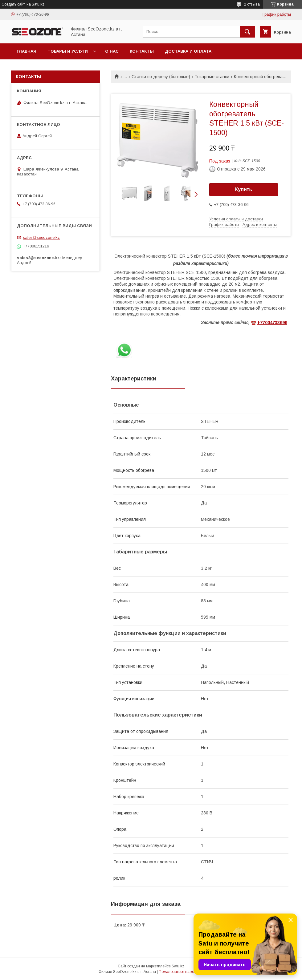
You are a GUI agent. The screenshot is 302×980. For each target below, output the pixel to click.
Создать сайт (13, 4)
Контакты (142, 51)
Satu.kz (178, 966)
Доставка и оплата (188, 51)
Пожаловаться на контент (181, 972)
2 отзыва (252, 4)
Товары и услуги (68, 51)
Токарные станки (212, 77)
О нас (112, 51)
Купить (244, 189)
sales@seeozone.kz (41, 237)
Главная (27, 51)
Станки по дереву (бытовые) (161, 77)
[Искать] (247, 32)
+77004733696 (272, 323)
